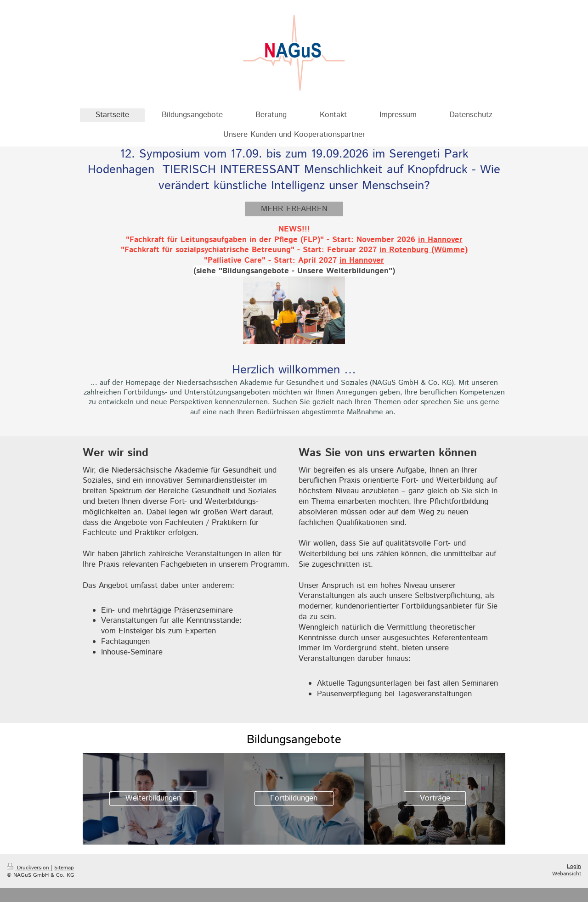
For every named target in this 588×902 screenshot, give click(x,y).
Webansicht (567, 874)
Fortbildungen (294, 798)
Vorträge (435, 798)
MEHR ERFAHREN (294, 209)
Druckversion (29, 868)
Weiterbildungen (153, 798)
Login (574, 866)
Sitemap (64, 868)
